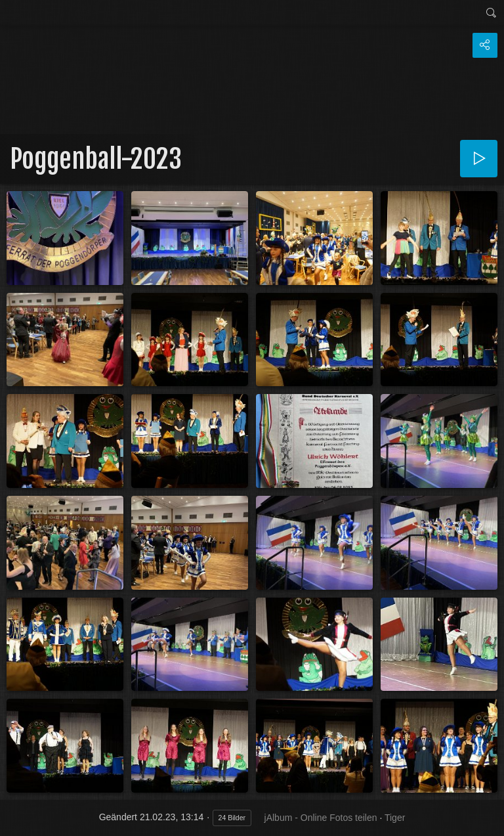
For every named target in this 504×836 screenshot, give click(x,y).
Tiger (395, 818)
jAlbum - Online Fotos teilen (321, 818)
